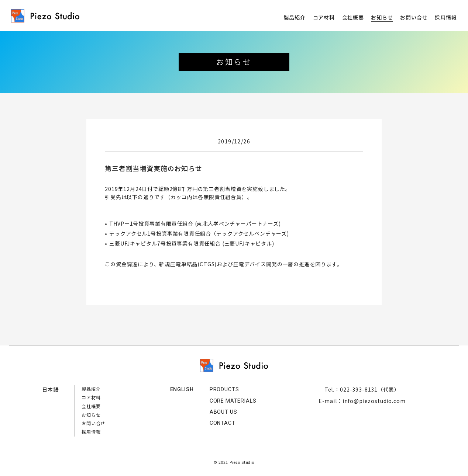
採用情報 (446, 17)
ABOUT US (223, 412)
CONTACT (223, 423)
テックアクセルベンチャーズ (252, 233)
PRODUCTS (224, 389)
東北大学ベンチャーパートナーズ (238, 223)
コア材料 (324, 17)
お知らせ (382, 17)
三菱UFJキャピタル (248, 243)
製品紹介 (295, 17)
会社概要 (353, 17)
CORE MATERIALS (233, 401)
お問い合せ (414, 17)
